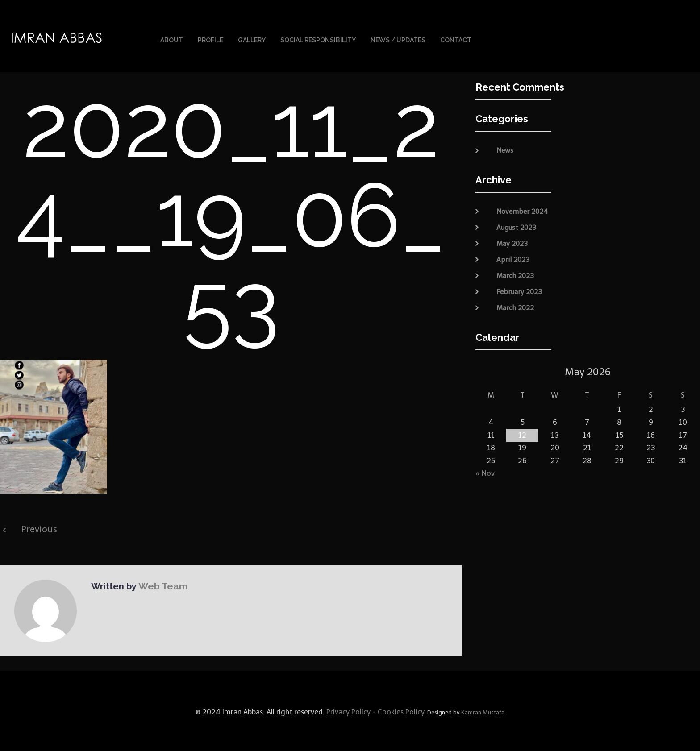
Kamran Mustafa (483, 710)
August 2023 (516, 225)
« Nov (485, 471)
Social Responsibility (318, 39)
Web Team (161, 584)
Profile (210, 39)
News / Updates (398, 39)
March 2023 (515, 273)
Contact (456, 39)
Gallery (252, 39)
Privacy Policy (348, 710)
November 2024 (522, 209)
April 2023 (513, 257)
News (505, 148)
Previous (39, 527)
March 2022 (515, 305)
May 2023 (512, 241)
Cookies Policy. (402, 710)
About (172, 39)
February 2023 (519, 289)
